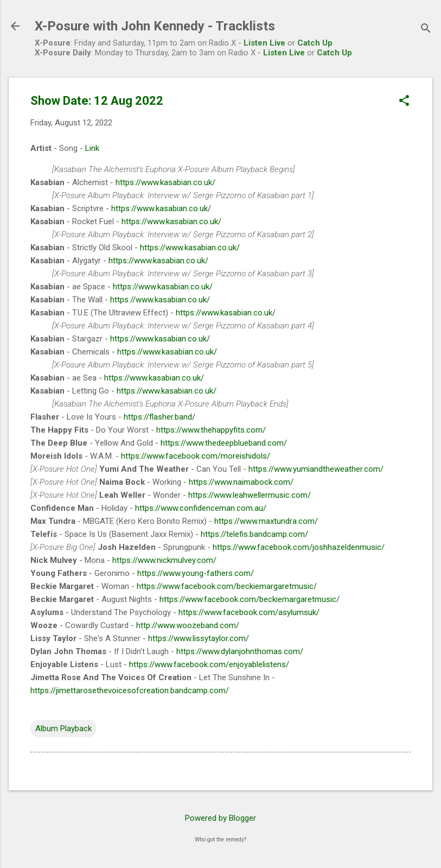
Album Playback (63, 728)
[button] (404, 102)
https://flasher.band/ (159, 417)
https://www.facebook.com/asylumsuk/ (249, 612)
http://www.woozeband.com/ (188, 625)
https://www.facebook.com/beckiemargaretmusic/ (227, 586)
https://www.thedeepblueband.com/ (224, 443)
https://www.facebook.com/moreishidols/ (196, 456)
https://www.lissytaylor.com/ (199, 638)
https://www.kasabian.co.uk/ (165, 182)
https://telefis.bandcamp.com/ (254, 534)
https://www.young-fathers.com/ (196, 573)
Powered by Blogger (220, 818)
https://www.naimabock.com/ (241, 482)
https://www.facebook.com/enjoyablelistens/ (209, 664)
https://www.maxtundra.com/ (266, 521)
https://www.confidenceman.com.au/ (201, 508)
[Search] (426, 30)
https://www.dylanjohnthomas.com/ (240, 651)
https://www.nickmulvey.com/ (164, 560)
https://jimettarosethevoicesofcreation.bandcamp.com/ (130, 690)
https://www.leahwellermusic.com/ (250, 495)
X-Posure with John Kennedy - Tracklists (155, 26)
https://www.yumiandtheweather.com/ (316, 469)
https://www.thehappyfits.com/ (211, 430)
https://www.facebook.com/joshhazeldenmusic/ (299, 547)
